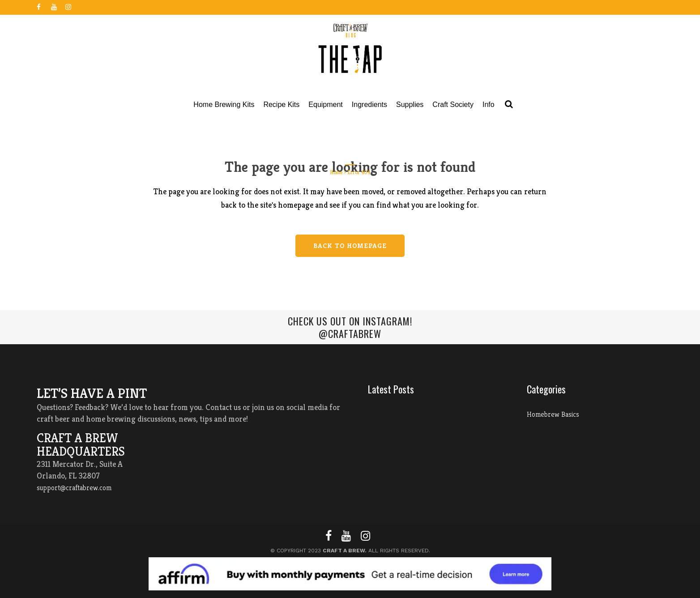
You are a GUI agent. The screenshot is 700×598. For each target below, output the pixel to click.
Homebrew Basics (553, 414)
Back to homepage (350, 246)
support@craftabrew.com (74, 488)
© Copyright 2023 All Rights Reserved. (350, 551)
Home (336, 172)
